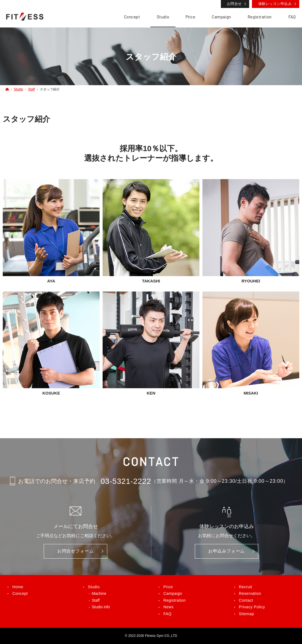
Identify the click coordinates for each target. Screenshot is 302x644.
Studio (94, 587)
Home (18, 587)
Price (168, 587)
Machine (99, 593)
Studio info (101, 607)
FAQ (168, 614)
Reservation (250, 593)
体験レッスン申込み (275, 4)
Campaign (173, 593)
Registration (175, 600)
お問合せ (234, 4)
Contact (246, 600)
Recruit (246, 587)
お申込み (226, 551)
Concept (20, 593)
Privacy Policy (252, 607)
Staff (96, 600)
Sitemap (247, 614)
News (168, 607)
